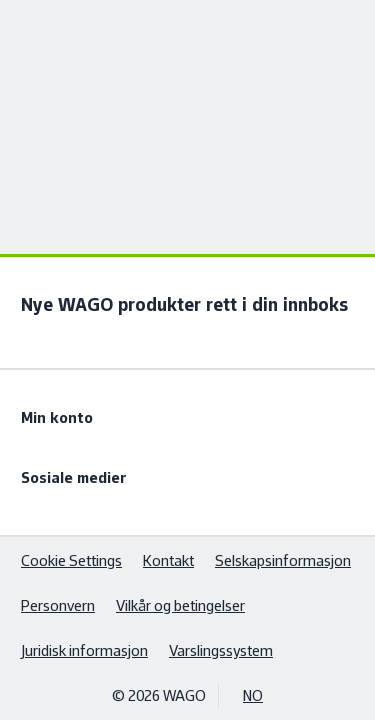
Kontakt (168, 560)
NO (253, 695)
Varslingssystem (221, 650)
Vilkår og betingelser (180, 605)
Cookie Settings (71, 560)
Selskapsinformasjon (283, 560)
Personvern (58, 605)
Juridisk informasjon (84, 650)
